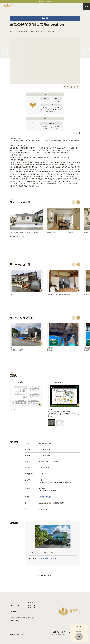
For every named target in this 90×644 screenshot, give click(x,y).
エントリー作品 (15, 606)
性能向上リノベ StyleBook (33, 607)
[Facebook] (74, 87)
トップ (12, 602)
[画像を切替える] (52, 423)
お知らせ (31, 602)
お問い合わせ (14, 611)
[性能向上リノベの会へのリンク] (59, 633)
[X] (71, 87)
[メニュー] (86, 7)
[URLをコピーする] (78, 87)
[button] (74, 202)
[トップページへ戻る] (10, 6)
